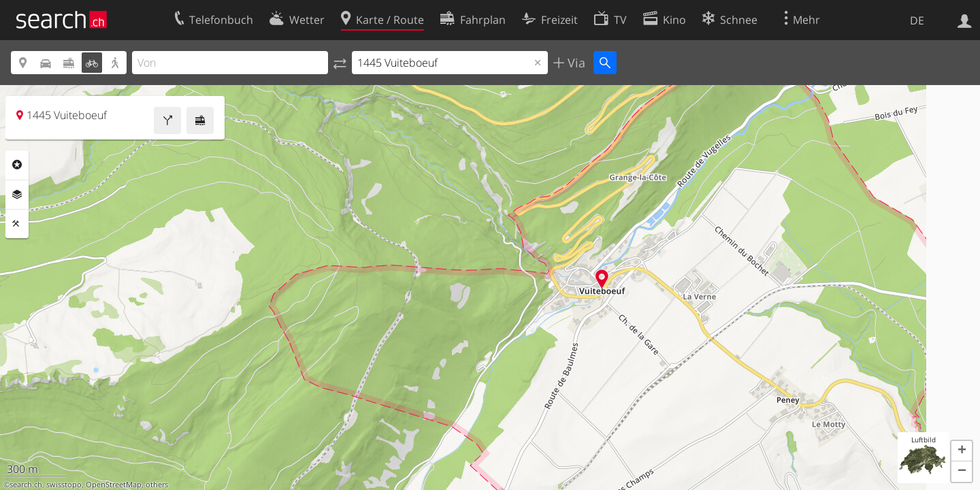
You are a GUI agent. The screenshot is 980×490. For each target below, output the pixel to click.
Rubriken (17, 165)
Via (575, 63)
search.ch (26, 485)
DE (917, 20)
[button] (962, 451)
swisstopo (64, 485)
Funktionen (17, 224)
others (157, 485)
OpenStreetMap (114, 485)
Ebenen (17, 195)
